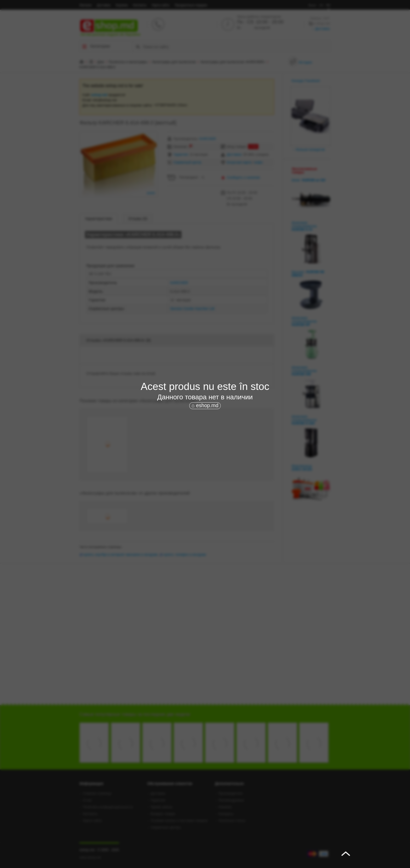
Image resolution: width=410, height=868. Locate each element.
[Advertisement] (205, 449)
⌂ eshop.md (205, 405)
